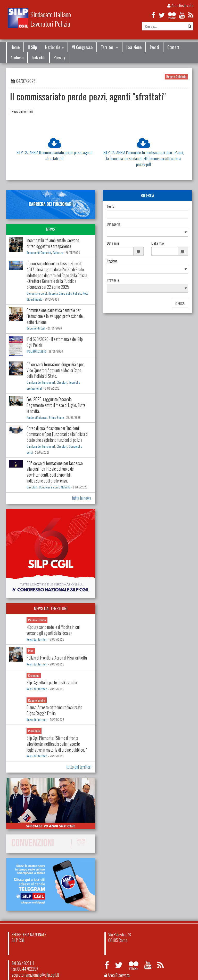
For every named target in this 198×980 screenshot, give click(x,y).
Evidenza (58, 253)
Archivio (17, 58)
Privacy (59, 58)
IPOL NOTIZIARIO (36, 351)
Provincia (113, 280)
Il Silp (32, 47)
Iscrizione (134, 47)
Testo (110, 206)
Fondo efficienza (37, 417)
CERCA (180, 303)
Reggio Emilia (37, 700)
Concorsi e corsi (37, 293)
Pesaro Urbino (37, 620)
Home (15, 47)
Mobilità (66, 487)
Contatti (174, 47)
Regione (112, 261)
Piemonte (34, 731)
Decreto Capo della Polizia (65, 293)
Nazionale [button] (54, 47)
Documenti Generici (39, 253)
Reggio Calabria (176, 77)
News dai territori (22, 111)
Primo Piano (56, 417)
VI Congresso (82, 47)
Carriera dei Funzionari (41, 382)
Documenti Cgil (36, 328)
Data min (113, 243)
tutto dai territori (79, 767)
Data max (158, 243)
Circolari (62, 382)
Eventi (154, 47)
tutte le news (82, 498)
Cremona (34, 675)
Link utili (39, 58)
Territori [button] (109, 47)
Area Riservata (180, 5)
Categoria (113, 224)
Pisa (31, 651)
